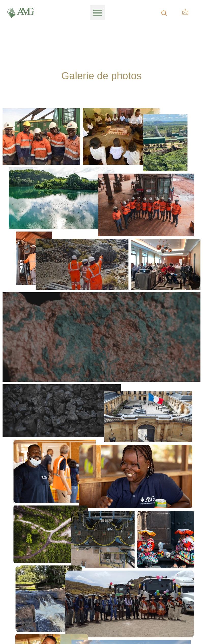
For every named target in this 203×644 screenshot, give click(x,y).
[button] (97, 13)
